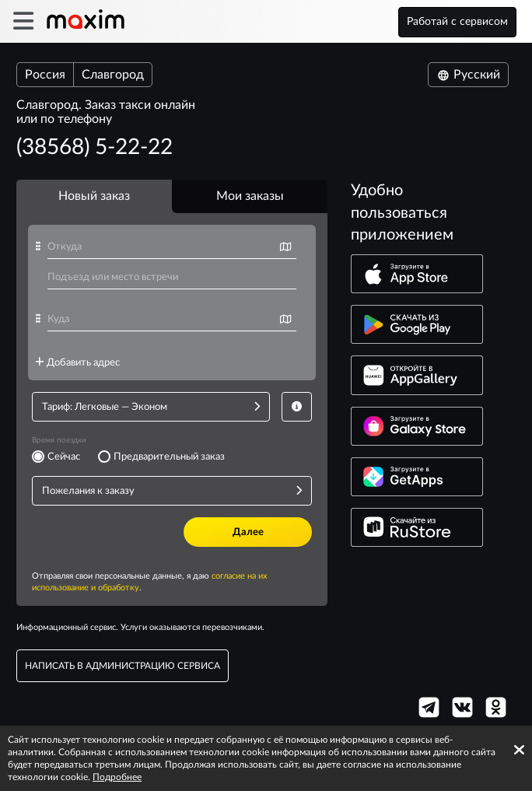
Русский (468, 75)
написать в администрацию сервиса (122, 666)
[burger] (23, 21)
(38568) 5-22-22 (94, 147)
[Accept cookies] (519, 750)
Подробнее (117, 777)
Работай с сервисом (457, 22)
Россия (45, 75)
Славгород (113, 75)
